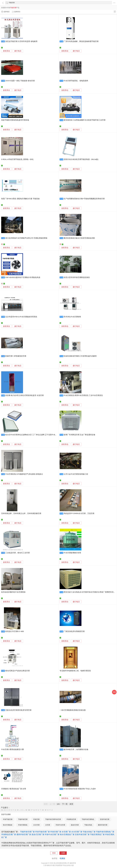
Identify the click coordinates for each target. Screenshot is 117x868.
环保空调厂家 (56, 832)
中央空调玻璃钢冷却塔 (72, 553)
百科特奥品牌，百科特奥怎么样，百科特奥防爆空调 (21, 513)
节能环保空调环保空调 (53, 819)
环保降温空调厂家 (9, 834)
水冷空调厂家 (77, 832)
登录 (54, 853)
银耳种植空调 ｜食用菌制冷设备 (76, 749)
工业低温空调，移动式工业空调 (17, 553)
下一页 (65, 804)
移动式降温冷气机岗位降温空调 (17, 671)
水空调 (48, 825)
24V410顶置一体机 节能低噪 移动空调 (20, 81)
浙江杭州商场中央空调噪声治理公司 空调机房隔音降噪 (26, 238)
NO (29, 810)
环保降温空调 (71, 819)
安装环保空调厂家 (82, 834)
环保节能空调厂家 (43, 832)
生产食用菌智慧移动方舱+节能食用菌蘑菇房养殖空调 (84, 199)
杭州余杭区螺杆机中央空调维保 (13, 592)
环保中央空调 (60, 825)
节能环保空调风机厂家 (105, 832)
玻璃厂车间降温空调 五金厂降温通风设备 (80, 435)
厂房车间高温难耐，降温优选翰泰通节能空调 (81, 41)
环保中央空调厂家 (52, 834)
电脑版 (62, 858)
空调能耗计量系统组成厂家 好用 (14, 789)
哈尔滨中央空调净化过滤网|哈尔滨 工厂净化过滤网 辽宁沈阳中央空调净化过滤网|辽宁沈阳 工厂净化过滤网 (46, 435)
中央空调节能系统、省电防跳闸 (76, 81)
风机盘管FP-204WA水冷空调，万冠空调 (79, 513)
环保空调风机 (23, 825)
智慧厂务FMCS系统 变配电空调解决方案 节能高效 (20, 199)
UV (43, 810)
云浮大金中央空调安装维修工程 (76, 474)
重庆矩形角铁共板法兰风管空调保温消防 (79, 238)
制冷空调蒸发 (8, 825)
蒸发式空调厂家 (38, 834)
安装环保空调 (105, 819)
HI (18, 810)
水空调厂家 (66, 832)
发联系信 (6, 51)
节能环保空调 (23, 819)
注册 (63, 853)
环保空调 (36, 819)
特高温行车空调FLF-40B (15, 631)
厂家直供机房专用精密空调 (74, 631)
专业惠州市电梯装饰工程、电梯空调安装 (75, 671)
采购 (114, 692)
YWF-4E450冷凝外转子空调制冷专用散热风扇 (23, 277)
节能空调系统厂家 (97, 834)
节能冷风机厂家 (89, 832)
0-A (2, 810)
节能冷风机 (88, 825)
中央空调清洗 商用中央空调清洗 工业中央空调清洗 (83, 395)
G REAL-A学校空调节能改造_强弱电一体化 (17, 159)
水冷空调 (36, 825)
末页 (71, 804)
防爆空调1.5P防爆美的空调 (16, 356)
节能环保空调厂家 (27, 832)
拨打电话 (18, 51)
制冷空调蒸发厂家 (67, 834)
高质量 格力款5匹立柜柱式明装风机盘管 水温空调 (24, 395)
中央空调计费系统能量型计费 (12, 749)
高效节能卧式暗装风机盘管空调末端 (15, 120)
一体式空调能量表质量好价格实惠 (73, 710)
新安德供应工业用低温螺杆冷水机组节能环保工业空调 (85, 120)
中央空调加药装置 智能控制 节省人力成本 (80, 789)
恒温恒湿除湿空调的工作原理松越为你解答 (80, 356)
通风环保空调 (103, 825)
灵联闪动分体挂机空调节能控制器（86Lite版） (82, 159)
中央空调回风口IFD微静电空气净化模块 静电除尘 (24, 474)
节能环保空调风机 (88, 819)
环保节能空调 (8, 819)
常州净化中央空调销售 (72, 317)
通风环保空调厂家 (24, 834)
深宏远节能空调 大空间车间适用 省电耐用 (21, 41)
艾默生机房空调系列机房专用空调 (18, 710)
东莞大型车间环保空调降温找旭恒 (77, 277)
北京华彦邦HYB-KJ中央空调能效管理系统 (21, 317)
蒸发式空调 (75, 825)
